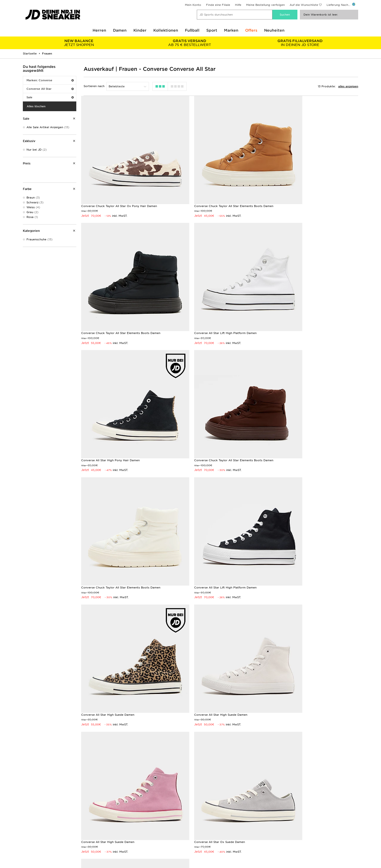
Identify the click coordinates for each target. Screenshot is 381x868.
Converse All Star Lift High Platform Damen (112, 300)
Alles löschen (36, 106)
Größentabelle (33, 819)
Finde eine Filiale (218, 5)
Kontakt (112, 830)
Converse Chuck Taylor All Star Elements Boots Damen (217, 189)
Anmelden (348, 674)
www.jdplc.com (64, 864)
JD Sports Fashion (204, 824)
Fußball (192, 30)
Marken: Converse (50, 80)
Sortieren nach (94, 86)
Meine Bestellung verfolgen (265, 5)
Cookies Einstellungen (290, 835)
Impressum (282, 819)
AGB (277, 814)
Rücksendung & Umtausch (125, 819)
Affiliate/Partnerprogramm (210, 830)
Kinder (140, 30)
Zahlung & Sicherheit (38, 824)
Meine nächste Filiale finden (191, 774)
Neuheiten (274, 30)
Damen (120, 30)
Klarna (27, 840)
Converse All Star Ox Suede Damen (299, 521)
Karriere (196, 814)
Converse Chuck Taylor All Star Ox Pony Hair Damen (119, 189)
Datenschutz (283, 824)
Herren (99, 30)
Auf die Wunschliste (304, 5)
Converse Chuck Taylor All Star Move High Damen (117, 631)
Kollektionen (166, 30)
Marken (231, 30)
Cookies (280, 830)
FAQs (111, 814)
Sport (212, 30)
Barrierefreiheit (285, 840)
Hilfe (238, 5)
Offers (251, 30)
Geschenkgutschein (37, 835)
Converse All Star (50, 89)
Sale (50, 97)
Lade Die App (33, 845)
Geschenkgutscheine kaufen (77, 766)
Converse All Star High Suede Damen (300, 410)
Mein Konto (193, 5)
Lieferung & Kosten (36, 814)
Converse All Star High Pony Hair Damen (207, 300)
